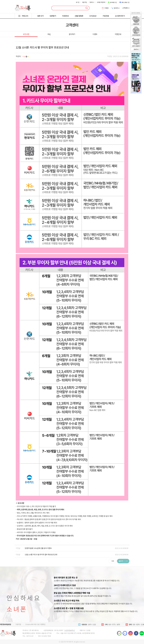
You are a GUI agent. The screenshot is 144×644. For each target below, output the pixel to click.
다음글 (18, 554)
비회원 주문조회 (101, 2)
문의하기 (72, 34)
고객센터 (126, 8)
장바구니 (92, 2)
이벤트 (95, 34)
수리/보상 (93, 16)
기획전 (105, 8)
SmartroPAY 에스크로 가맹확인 (35, 624)
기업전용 (106, 16)
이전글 (18, 548)
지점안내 (65, 16)
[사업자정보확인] (70, 630)
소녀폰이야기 (120, 16)
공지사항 (26, 34)
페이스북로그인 (124, 2)
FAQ (49, 34)
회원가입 (84, 2)
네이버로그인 (112, 2)
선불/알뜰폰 (79, 16)
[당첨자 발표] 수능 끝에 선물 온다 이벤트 (38, 548)
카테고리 (25, 16)
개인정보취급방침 (6, 624)
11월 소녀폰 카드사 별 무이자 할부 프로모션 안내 (41, 554)
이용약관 (18, 624)
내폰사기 (40, 16)
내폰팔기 (53, 16)
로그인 (78, 2)
